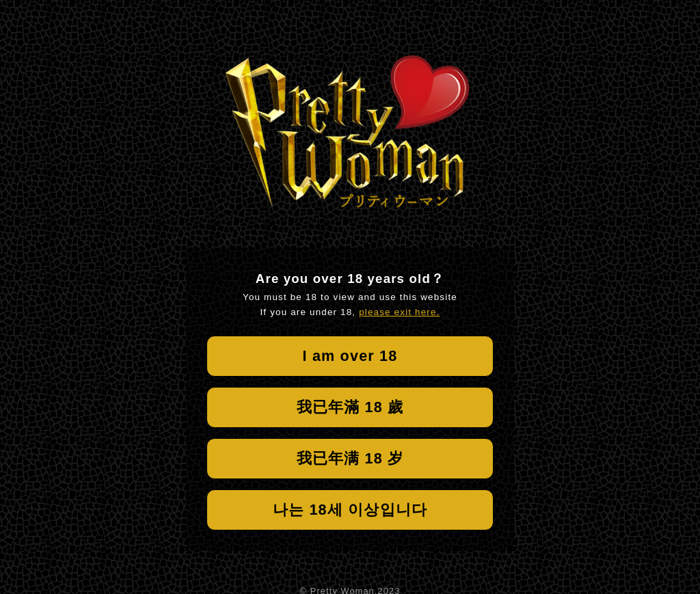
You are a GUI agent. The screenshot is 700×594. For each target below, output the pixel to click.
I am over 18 (350, 356)
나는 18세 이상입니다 (350, 510)
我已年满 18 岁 (350, 458)
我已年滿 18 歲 (350, 407)
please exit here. (399, 312)
